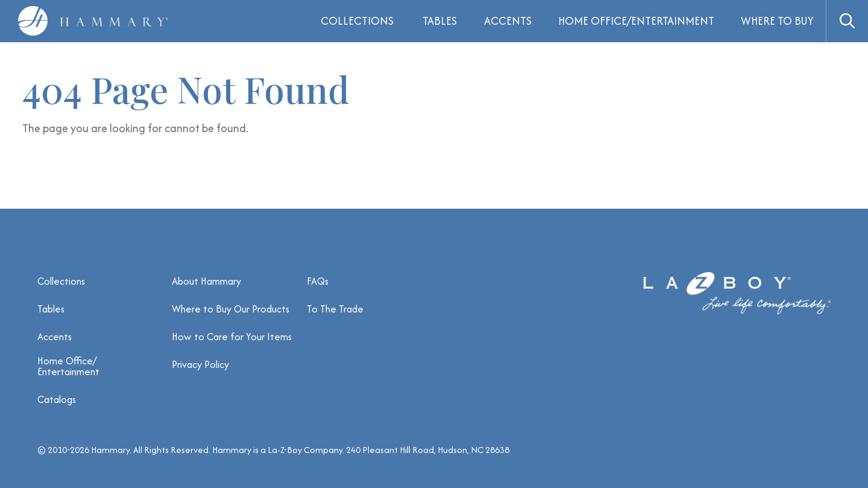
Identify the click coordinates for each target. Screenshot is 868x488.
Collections (61, 281)
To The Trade (335, 309)
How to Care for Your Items (232, 337)
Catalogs (57, 399)
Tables (440, 21)
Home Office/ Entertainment (68, 366)
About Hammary (206, 281)
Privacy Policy (200, 364)
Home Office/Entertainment (636, 21)
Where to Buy (777, 21)
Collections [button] (357, 21)
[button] (847, 21)
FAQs (318, 281)
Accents (508, 21)
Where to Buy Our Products (231, 309)
